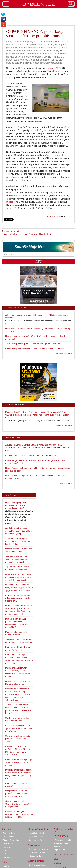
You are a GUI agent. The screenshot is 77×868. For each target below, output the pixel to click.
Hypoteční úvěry (30, 234)
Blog (56, 859)
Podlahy (6, 847)
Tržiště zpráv (49, 216)
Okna (5, 854)
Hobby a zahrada (36, 861)
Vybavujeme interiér (63, 840)
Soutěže (57, 863)
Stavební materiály (11, 840)
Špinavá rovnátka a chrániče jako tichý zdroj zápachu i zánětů (18, 739)
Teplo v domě (60, 850)
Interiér (6, 862)
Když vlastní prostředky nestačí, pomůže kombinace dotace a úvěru (35, 349)
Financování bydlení (12, 234)
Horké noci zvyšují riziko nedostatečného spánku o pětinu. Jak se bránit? (17, 505)
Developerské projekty (38, 849)
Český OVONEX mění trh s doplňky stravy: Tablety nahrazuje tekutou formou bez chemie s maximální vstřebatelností (18, 694)
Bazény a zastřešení (38, 865)
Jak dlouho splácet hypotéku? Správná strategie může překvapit (33, 344)
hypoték (51, 68)
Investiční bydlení (36, 833)
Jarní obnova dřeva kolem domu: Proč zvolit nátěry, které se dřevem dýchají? (19, 531)
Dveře (6, 850)
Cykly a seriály (61, 836)
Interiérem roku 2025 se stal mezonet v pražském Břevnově (31, 456)
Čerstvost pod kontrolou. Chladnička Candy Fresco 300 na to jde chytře (18, 804)
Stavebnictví (8, 829)
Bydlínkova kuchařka (64, 855)
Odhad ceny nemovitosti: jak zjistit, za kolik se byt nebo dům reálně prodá (19, 728)
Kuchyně (7, 866)
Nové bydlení (45, 234)
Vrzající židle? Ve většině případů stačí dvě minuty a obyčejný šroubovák (17, 794)
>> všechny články (64, 353)
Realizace (7, 857)
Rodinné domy (9, 833)
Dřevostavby (8, 837)
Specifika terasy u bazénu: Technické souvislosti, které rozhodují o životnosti (17, 559)
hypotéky (11, 202)
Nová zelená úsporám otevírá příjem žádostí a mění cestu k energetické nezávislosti (18, 577)
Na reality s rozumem (38, 852)
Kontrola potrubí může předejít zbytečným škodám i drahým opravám (19, 762)
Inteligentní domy (36, 856)
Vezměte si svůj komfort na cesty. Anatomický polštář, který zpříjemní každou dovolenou (19, 588)
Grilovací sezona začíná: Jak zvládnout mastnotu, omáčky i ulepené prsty (18, 598)
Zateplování (8, 843)
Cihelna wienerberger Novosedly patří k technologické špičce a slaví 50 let (19, 814)
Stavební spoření (36, 840)
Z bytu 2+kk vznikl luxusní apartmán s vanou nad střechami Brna (34, 445)
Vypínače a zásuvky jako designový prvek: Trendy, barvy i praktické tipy (19, 541)
